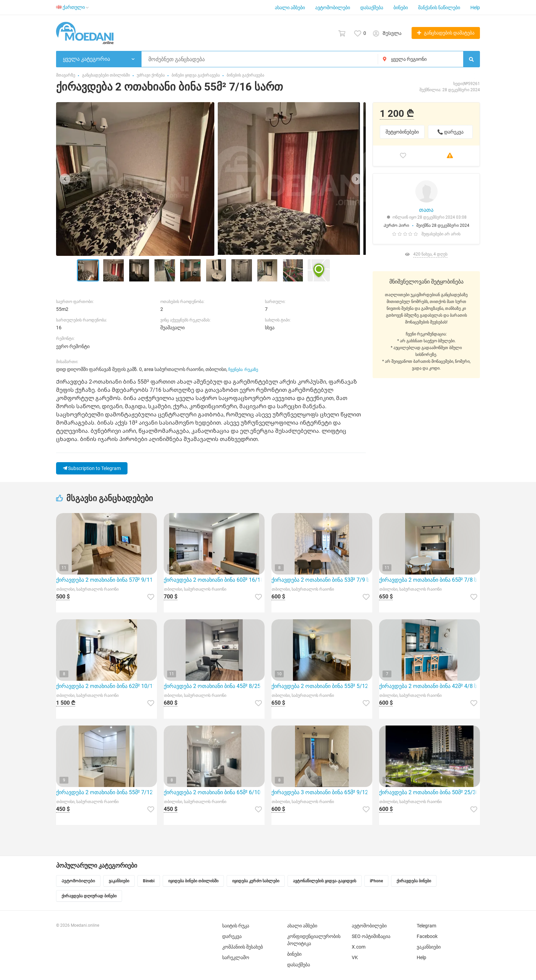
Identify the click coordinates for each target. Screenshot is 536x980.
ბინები (401, 8)
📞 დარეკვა (450, 132)
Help (475, 8)
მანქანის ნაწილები (439, 8)
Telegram (426, 926)
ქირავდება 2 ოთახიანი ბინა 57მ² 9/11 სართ (106, 580)
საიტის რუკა (236, 926)
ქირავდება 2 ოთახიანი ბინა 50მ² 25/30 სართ (430, 792)
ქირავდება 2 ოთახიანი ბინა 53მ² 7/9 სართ (322, 580)
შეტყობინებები (402, 132)
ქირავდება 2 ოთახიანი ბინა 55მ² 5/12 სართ (322, 686)
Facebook (427, 936)
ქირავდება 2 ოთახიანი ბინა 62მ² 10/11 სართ (106, 686)
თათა (426, 210)
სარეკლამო (236, 957)
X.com (359, 947)
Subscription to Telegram (92, 468)
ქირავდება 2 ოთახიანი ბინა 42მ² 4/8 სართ (430, 686)
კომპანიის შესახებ (243, 947)
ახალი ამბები (290, 8)
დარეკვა (232, 936)
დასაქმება (372, 8)
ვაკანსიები (429, 947)
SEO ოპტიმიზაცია (371, 936)
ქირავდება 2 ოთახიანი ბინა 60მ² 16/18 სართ (214, 580)
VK (355, 957)
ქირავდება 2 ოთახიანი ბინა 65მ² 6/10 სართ (214, 792)
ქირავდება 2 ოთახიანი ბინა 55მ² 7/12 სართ (106, 792)
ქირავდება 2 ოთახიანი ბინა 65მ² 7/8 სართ (430, 580)
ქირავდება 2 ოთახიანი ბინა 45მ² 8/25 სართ (214, 686)
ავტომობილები (333, 8)
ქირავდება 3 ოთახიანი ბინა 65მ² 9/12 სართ (322, 792)
